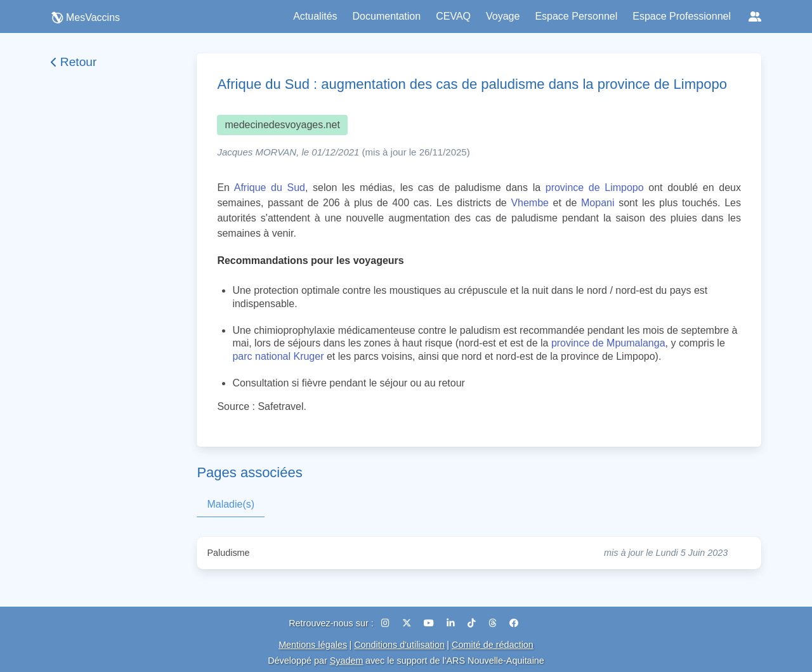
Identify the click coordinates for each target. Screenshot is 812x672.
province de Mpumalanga (608, 343)
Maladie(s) (231, 504)
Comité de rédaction (493, 645)
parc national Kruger (278, 356)
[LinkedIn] (452, 623)
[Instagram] (387, 623)
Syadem (347, 661)
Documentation (387, 16)
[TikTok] (473, 623)
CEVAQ (453, 16)
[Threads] (494, 623)
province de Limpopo (595, 188)
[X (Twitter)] (408, 623)
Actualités (315, 16)
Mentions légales (313, 645)
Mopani (598, 203)
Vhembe (530, 203)
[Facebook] (514, 623)
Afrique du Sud (270, 188)
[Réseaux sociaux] (755, 16)
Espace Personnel (576, 16)
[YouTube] (430, 623)
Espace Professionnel (682, 16)
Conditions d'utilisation (399, 645)
